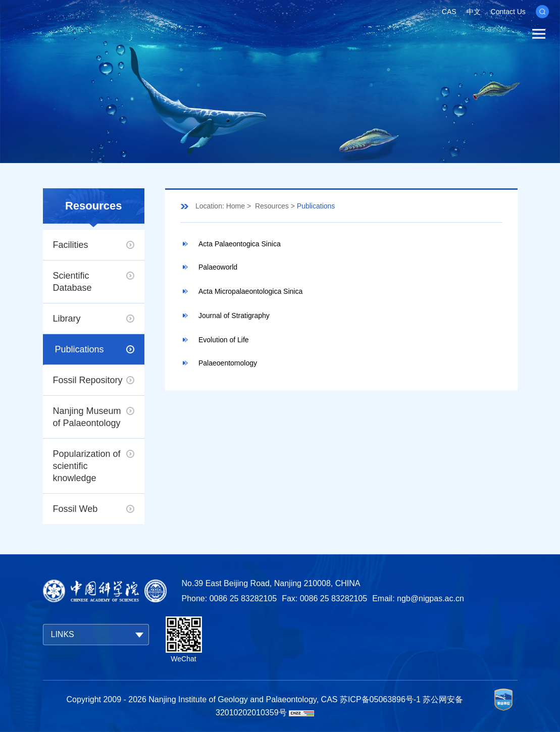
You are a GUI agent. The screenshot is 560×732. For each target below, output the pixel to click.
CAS (449, 12)
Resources (272, 206)
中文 (474, 12)
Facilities (71, 245)
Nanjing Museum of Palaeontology (87, 417)
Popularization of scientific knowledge (87, 466)
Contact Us (508, 12)
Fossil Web (75, 509)
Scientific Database (72, 282)
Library (67, 319)
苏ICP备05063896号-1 (380, 699)
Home (236, 206)
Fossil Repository (88, 380)
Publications (80, 349)
